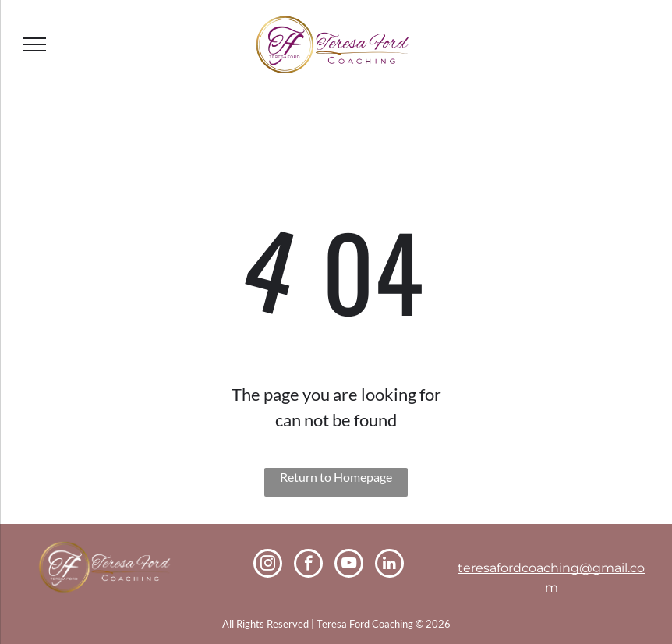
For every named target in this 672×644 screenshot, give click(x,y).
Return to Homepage (336, 477)
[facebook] (308, 565)
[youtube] (349, 565)
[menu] (34, 44)
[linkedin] (389, 565)
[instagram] (268, 565)
